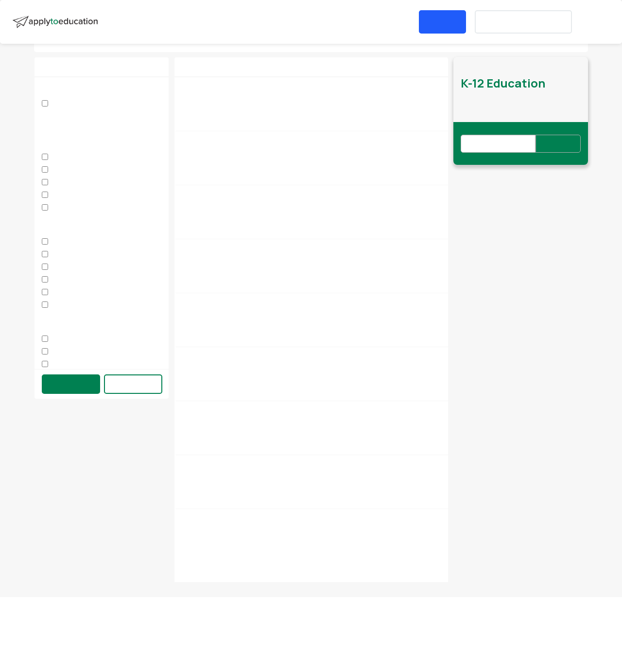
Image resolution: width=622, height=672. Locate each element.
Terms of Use (463, 622)
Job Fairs (191, 22)
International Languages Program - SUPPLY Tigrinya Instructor (290, 464)
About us (41, 622)
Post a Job (309, 22)
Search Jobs (136, 22)
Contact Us (144, 622)
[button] (249, 22)
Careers (246, 622)
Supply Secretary (213, 302)
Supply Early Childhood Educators (241, 194)
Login (442, 22)
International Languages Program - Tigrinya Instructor (277, 518)
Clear (133, 384)
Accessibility (575, 622)
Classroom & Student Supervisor (238, 248)
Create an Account (523, 22)
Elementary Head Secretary (231, 86)
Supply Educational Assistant (233, 410)
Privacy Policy (350, 622)
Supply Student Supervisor (229, 140)
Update (71, 384)
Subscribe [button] (558, 144)
